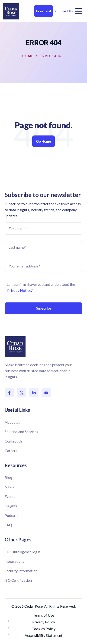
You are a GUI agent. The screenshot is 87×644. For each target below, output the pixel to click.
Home (28, 56)
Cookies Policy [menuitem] (43, 629)
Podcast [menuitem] (11, 515)
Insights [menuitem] (11, 506)
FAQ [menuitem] (8, 525)
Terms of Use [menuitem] (43, 615)
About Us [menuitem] (12, 422)
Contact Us (64, 11)
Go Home (43, 141)
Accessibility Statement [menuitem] (43, 635)
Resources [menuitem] (16, 465)
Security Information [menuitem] (21, 571)
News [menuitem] (9, 487)
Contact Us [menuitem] (14, 441)
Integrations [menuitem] (14, 561)
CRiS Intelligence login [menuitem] (22, 552)
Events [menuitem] (10, 496)
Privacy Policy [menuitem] (44, 622)
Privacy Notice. (19, 290)
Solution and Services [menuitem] (21, 432)
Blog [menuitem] (8, 477)
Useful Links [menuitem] (17, 410)
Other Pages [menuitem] (18, 540)
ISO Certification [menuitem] (18, 580)
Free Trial (44, 11)
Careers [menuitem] (11, 451)
